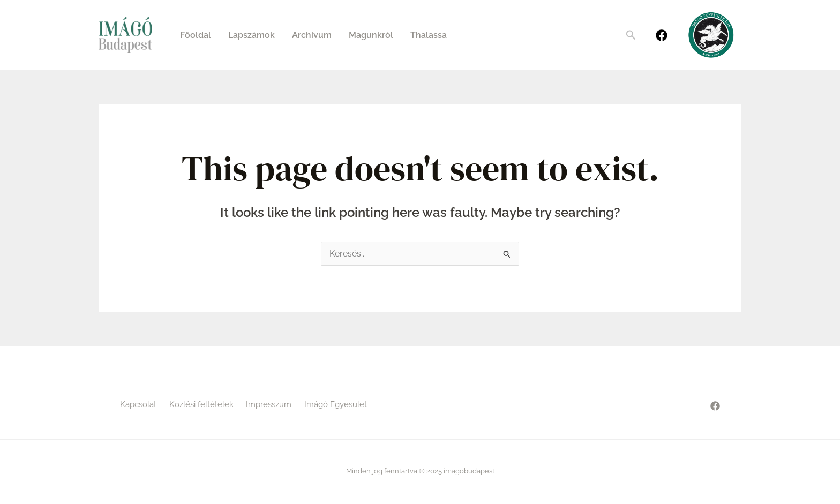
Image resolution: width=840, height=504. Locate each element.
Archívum (312, 35)
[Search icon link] (631, 35)
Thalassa (429, 35)
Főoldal (196, 35)
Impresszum (269, 404)
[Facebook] (662, 35)
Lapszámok (252, 35)
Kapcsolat (138, 404)
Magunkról (371, 35)
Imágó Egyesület (336, 404)
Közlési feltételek (201, 404)
